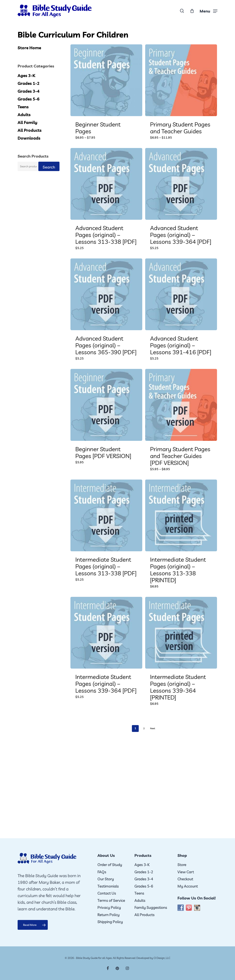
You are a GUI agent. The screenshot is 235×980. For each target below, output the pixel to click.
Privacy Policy (109, 907)
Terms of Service (111, 900)
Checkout (185, 879)
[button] (208, 11)
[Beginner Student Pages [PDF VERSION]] (106, 405)
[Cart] (192, 11)
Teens (23, 107)
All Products (30, 130)
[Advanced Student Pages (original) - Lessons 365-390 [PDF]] (106, 294)
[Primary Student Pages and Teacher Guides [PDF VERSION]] (181, 405)
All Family (27, 122)
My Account (188, 886)
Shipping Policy (110, 922)
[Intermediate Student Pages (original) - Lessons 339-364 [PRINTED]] (181, 633)
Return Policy (108, 915)
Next (153, 728)
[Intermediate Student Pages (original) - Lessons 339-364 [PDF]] (106, 633)
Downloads (29, 138)
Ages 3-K (26, 75)
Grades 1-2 (29, 83)
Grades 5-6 (29, 99)
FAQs (102, 872)
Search (49, 167)
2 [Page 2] (144, 728)
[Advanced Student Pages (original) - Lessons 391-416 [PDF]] (181, 294)
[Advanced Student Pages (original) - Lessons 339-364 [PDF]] (181, 184)
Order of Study (110, 865)
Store (182, 865)
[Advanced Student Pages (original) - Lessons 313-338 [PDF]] (106, 184)
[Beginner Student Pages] (106, 80)
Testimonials (108, 886)
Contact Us (107, 893)
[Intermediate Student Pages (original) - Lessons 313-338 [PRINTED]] (181, 515)
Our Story (106, 879)
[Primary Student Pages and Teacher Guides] (181, 80)
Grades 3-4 (29, 91)
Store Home (29, 48)
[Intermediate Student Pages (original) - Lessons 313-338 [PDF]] (106, 515)
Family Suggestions (151, 907)
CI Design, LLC (162, 958)
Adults (24, 115)
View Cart (186, 872)
